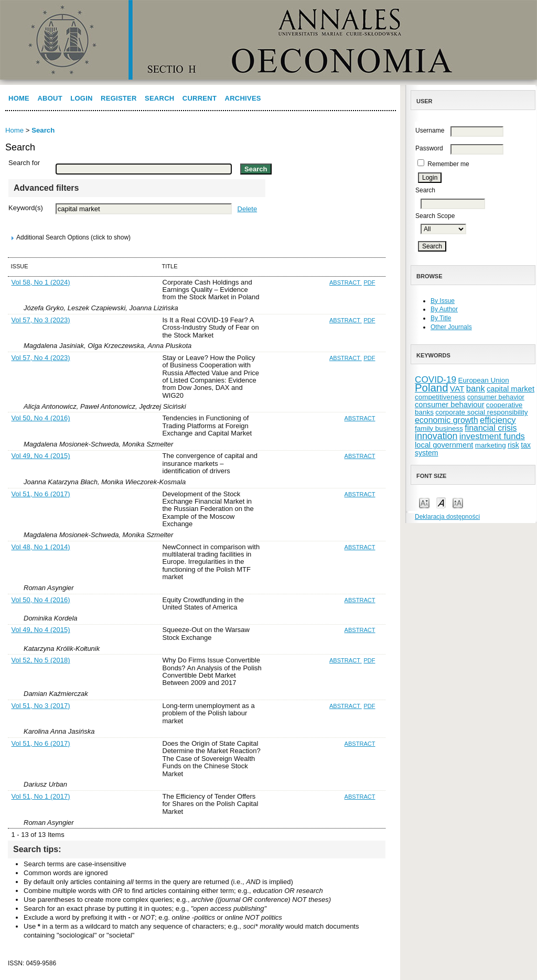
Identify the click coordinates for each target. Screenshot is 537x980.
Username (430, 130)
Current (200, 98)
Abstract (346, 282)
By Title (441, 318)
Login (81, 98)
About (50, 98)
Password (429, 148)
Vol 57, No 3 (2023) (41, 320)
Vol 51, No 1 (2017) (41, 796)
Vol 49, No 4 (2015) (41, 456)
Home (19, 98)
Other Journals (451, 327)
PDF (369, 282)
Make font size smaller (424, 502)
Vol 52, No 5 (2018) (41, 660)
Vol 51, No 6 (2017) (41, 494)
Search (159, 98)
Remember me (448, 164)
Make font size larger (458, 502)
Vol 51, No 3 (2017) (41, 706)
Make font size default (441, 502)
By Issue (443, 301)
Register (119, 98)
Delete (248, 209)
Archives (243, 98)
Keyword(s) (26, 208)
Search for (24, 163)
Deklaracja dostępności (447, 517)
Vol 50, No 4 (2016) (41, 418)
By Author (444, 309)
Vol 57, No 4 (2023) (41, 358)
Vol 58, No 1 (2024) (41, 282)
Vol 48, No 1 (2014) (41, 547)
